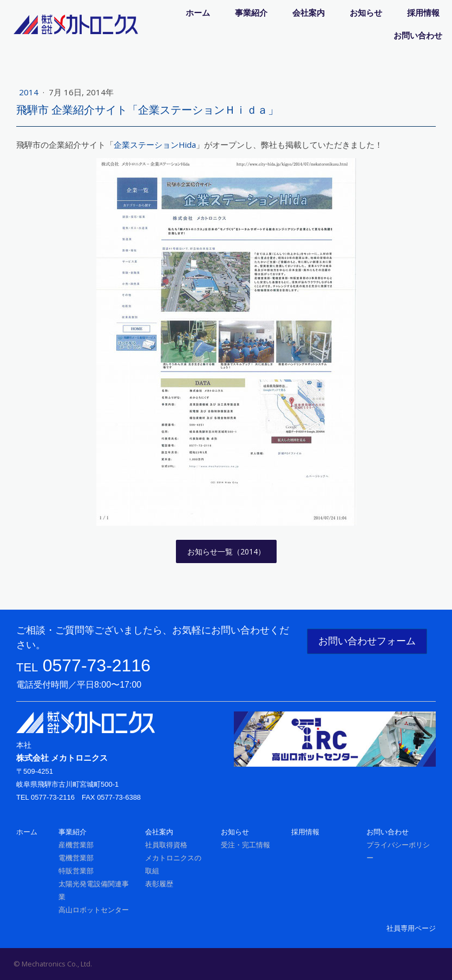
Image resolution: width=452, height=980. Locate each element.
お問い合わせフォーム (367, 641)
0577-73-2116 (97, 665)
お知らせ (366, 12)
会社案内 (309, 12)
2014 (30, 92)
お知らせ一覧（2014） (226, 551)
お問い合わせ (418, 35)
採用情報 (423, 12)
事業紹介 (251, 12)
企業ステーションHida (155, 145)
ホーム (198, 12)
